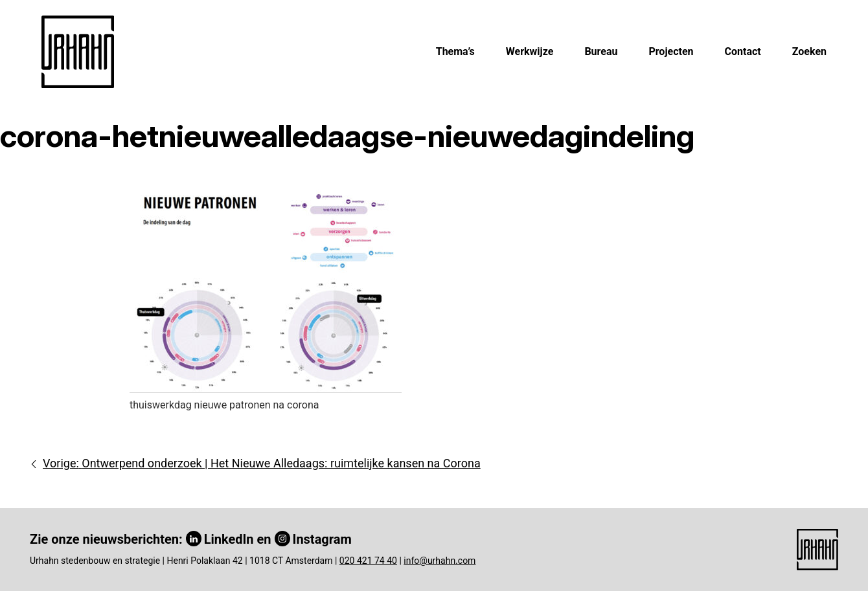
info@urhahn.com (440, 561)
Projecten (671, 51)
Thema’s (455, 51)
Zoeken (809, 51)
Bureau (601, 51)
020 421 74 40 (368, 561)
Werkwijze (530, 51)
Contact (743, 51)
